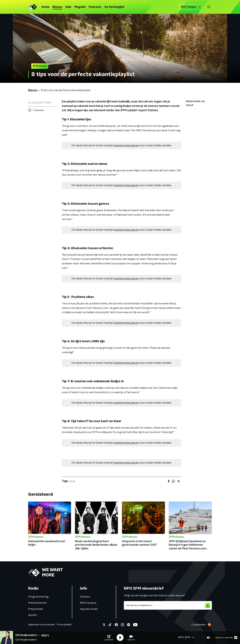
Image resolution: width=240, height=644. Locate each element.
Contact (85, 597)
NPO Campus (191, 7)
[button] (109, 638)
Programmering (38, 597)
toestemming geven (126, 146)
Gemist (33, 615)
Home (45, 7)
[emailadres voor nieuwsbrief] (168, 605)
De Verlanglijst (114, 7)
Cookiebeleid (198, 625)
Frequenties (36, 609)
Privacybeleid (64, 625)
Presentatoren (37, 603)
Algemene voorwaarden (42, 625)
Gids (68, 7)
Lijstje (72, 481)
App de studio (89, 609)
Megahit (80, 7)
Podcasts (95, 7)
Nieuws (57, 7)
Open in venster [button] (226, 637)
